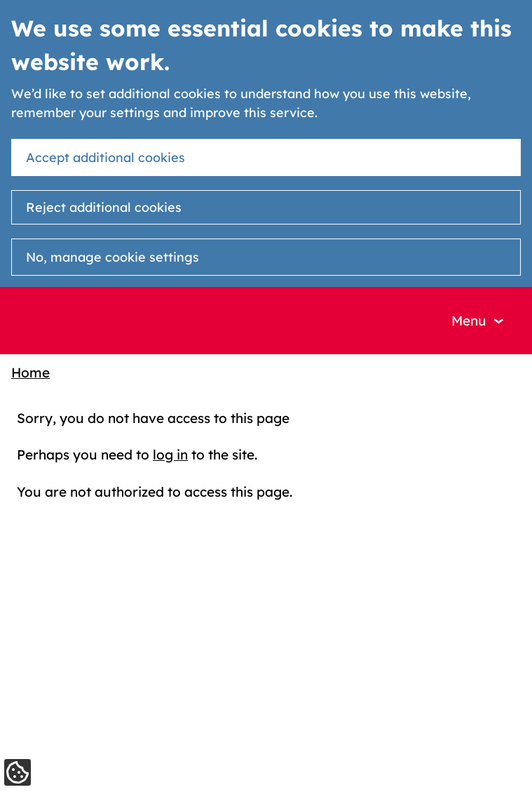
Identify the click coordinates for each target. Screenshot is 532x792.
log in (170, 455)
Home (30, 372)
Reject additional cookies (104, 207)
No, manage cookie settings (112, 257)
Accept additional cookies (105, 157)
